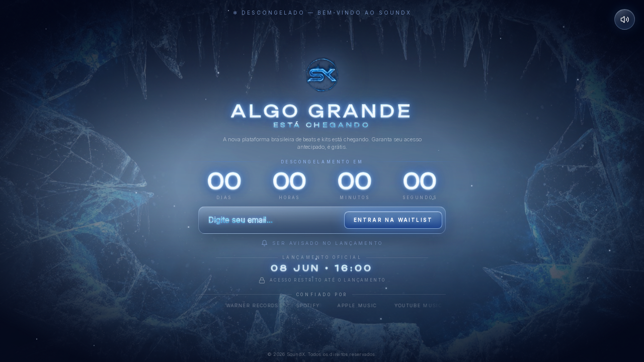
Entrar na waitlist (393, 220)
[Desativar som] (625, 20)
